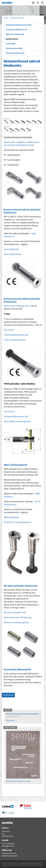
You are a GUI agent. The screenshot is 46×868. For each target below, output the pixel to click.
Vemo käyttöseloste (13, 254)
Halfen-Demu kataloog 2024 (16, 306)
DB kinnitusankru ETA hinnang (17, 618)
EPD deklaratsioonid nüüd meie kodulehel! (22, 714)
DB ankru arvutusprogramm (16, 622)
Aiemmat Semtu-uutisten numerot (18, 781)
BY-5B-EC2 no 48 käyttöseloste (17, 522)
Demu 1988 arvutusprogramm (17, 421)
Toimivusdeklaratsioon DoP (16, 335)
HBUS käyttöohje (11, 517)
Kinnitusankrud (12, 39)
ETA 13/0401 (9, 412)
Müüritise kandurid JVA (15, 34)
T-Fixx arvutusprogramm (15, 340)
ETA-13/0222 (9, 330)
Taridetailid (10, 44)
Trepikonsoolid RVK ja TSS (16, 30)
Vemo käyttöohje (11, 249)
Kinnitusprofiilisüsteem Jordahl (19, 25)
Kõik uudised (10, 720)
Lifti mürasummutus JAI (15, 53)
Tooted (6, 18)
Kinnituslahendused (17, 18)
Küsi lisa (8, 695)
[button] (33, 3)
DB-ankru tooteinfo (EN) (15, 613)
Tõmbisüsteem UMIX (14, 48)
